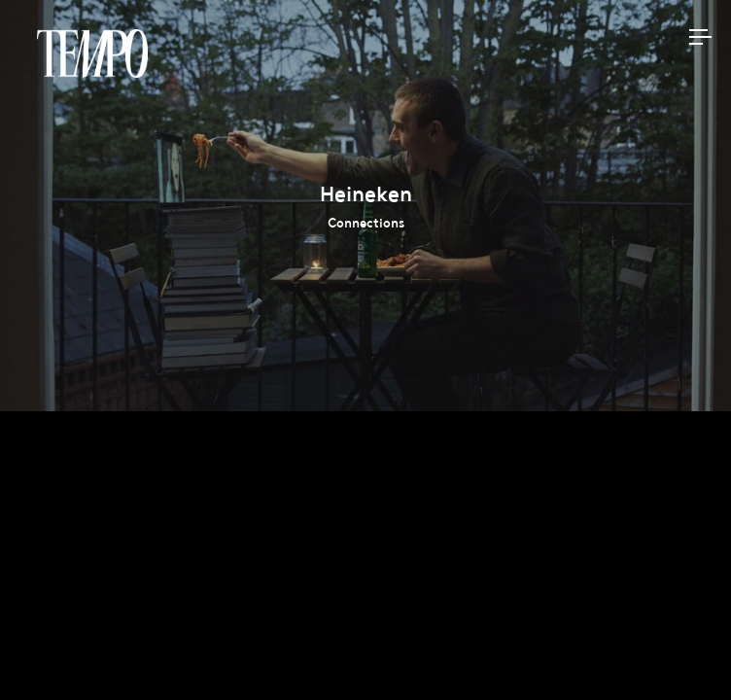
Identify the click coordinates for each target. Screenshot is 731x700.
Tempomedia (92, 53)
